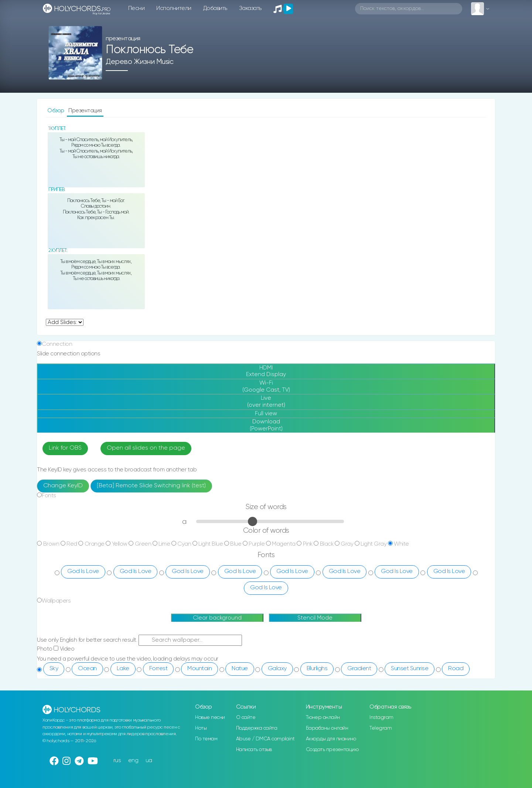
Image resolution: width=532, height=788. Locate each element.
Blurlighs (317, 669)
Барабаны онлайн (327, 728)
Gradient (359, 669)
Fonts (49, 496)
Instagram (381, 717)
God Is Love (83, 572)
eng (133, 760)
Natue (240, 669)
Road (456, 669)
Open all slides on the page (146, 448)
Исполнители (174, 8)
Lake (123, 669)
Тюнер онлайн (323, 717)
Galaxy (277, 669)
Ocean (87, 669)
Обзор (56, 111)
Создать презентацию (332, 750)
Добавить (215, 8)
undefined (65, 322)
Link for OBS (65, 448)
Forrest (158, 669)
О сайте (246, 717)
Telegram (381, 728)
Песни (137, 8)
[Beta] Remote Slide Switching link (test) (151, 486)
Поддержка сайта (257, 728)
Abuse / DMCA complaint (265, 739)
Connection (57, 344)
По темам (206, 739)
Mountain (199, 669)
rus (117, 760)
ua (149, 760)
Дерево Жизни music (139, 62)
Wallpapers (56, 601)
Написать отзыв (254, 750)
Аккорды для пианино (331, 739)
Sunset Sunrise (410, 669)
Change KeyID (63, 486)
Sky (54, 669)
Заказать (250, 8)
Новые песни (210, 717)
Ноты (201, 728)
